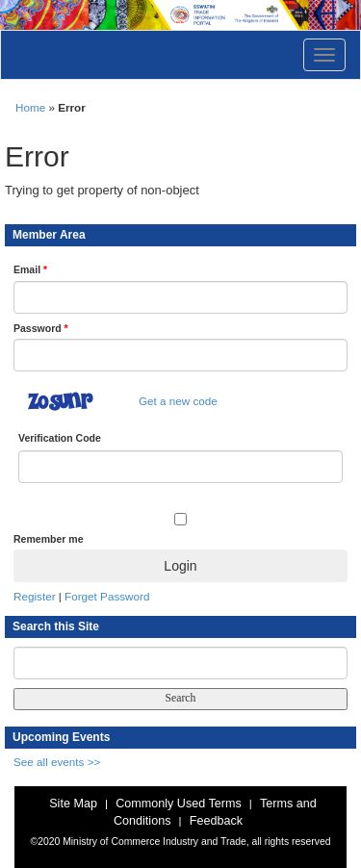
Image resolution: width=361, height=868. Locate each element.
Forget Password (107, 596)
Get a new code (178, 401)
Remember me (48, 539)
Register (35, 596)
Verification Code (60, 438)
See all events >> (57, 762)
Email (30, 269)
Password (41, 328)
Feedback (216, 821)
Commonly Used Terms (178, 804)
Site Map (73, 804)
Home (30, 107)
